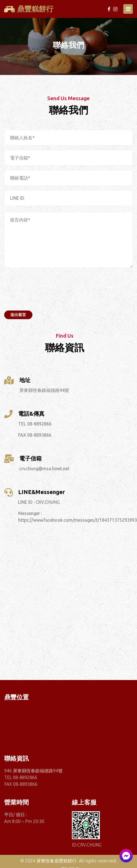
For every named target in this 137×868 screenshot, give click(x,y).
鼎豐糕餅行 (29, 9)
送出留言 (18, 315)
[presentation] (47, 286)
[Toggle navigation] (128, 9)
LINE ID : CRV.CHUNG (39, 502)
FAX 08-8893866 (35, 435)
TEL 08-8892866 (35, 424)
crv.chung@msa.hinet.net (44, 469)
